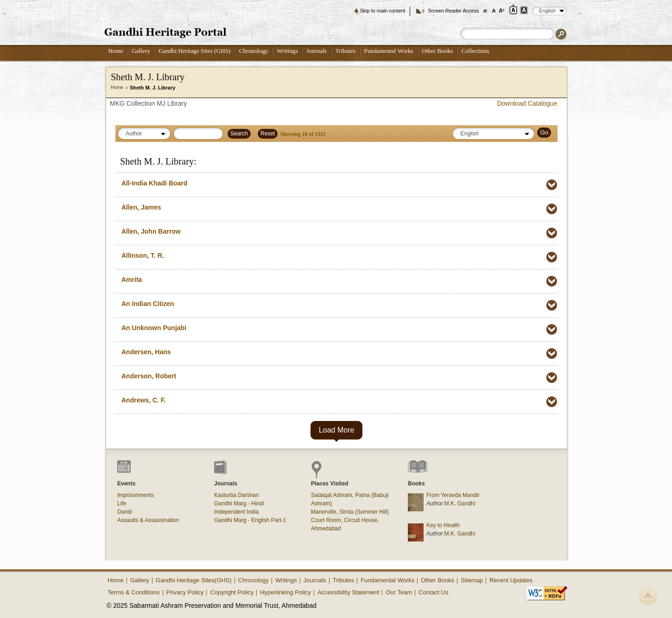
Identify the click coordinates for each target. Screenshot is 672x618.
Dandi (124, 512)
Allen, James (141, 207)
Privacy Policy (185, 592)
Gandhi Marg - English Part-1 (250, 520)
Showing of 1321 (303, 134)
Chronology (254, 51)
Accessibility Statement (349, 592)
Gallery (141, 51)
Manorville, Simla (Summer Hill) (350, 512)
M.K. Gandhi (460, 503)
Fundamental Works (389, 51)
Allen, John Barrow (151, 231)
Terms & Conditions (134, 592)
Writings (287, 51)
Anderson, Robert (149, 376)
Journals (317, 51)
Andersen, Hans (146, 352)
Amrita (132, 280)
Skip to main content (383, 11)
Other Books (437, 51)
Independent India (236, 512)
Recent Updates (511, 580)
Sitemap (472, 580)
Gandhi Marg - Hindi (239, 503)
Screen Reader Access (453, 11)
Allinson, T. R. (143, 255)
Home (116, 51)
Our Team (399, 592)
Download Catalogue (527, 103)
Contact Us (433, 592)
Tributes (346, 51)
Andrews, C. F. (144, 400)
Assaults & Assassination (148, 520)
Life (122, 503)
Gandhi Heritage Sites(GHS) (194, 580)
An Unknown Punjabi (154, 328)
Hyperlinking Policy (285, 592)
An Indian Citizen (148, 304)
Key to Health (443, 525)
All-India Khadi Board (154, 183)
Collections (475, 51)
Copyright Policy (232, 592)
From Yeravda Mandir (453, 495)
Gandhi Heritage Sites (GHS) (194, 51)
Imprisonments (136, 495)
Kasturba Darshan (237, 495)
